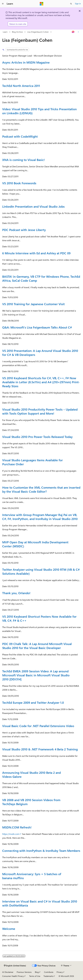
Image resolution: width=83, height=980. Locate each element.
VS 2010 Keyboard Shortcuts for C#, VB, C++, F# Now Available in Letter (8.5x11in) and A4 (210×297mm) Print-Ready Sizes (41, 382)
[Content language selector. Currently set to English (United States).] (15, 966)
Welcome (9, 929)
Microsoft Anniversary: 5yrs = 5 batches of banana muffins (32, 876)
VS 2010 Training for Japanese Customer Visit (33, 304)
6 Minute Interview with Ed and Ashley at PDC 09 (36, 253)
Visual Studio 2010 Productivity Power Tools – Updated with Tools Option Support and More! (40, 411)
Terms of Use (35, 976)
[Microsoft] (42, 4)
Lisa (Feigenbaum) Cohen (38, 32)
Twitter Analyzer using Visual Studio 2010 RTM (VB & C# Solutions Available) (41, 571)
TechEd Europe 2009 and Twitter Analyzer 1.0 (33, 702)
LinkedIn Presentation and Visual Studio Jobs (33, 206)
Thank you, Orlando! (16, 593)
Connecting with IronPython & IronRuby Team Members (41, 851)
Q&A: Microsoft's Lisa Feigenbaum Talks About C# (37, 327)
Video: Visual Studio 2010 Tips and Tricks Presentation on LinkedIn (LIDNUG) (39, 111)
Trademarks (48, 976)
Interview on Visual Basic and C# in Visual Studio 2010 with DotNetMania (40, 903)
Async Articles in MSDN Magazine (26, 62)
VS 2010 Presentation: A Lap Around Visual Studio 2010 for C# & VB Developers (40, 353)
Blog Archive (17, 32)
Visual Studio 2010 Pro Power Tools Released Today (37, 437)
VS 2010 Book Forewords (19, 183)
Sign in (78, 4)
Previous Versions (24, 972)
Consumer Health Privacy (13, 976)
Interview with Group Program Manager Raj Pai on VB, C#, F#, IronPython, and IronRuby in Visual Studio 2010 (40, 517)
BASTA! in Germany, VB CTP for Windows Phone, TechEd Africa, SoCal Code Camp (41, 278)
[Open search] (71, 4)
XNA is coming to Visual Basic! (23, 160)
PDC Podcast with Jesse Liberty (24, 230)
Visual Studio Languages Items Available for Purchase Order (32, 462)
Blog (37, 972)
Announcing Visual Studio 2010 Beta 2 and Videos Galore (31, 775)
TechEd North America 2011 (21, 86)
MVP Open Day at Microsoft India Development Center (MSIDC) (35, 544)
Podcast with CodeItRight (20, 136)
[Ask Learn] (73, 32)
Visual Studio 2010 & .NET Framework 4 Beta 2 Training (40, 749)
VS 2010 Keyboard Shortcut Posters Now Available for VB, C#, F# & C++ (39, 618)
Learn (5, 32)
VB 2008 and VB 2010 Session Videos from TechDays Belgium (31, 802)
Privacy (60, 972)
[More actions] (78, 32)
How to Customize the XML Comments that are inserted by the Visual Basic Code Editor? (41, 489)
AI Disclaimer (8, 972)
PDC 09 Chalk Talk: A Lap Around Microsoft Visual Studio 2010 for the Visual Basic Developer (37, 646)
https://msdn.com (11, 834)
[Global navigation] (3, 4)
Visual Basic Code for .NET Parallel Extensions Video (38, 726)
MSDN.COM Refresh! (17, 827)
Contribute (49, 972)
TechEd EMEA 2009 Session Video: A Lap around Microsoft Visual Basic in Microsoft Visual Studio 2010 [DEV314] (36, 675)
